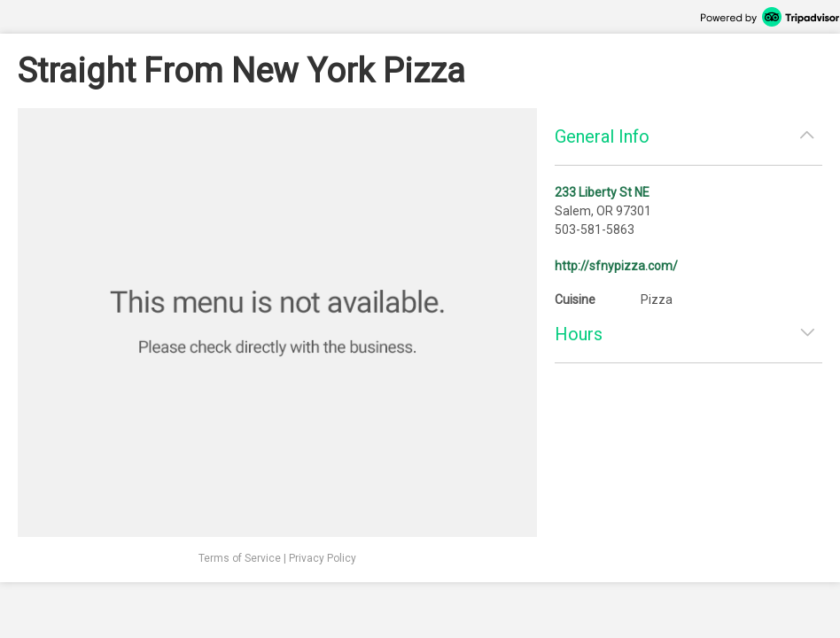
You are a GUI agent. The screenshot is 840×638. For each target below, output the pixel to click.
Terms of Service (240, 558)
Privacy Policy (323, 558)
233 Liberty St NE (602, 192)
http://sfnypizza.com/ (616, 266)
